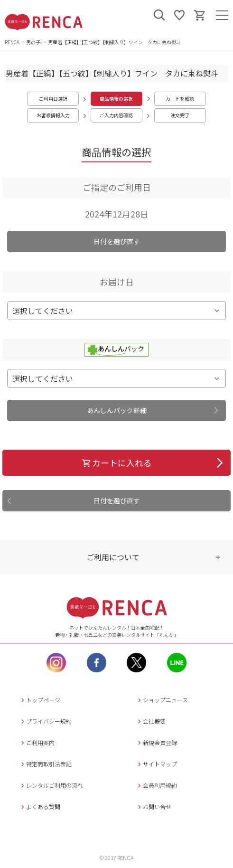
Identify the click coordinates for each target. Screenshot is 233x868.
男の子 (34, 42)
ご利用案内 (37, 742)
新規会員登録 (156, 742)
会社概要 (151, 721)
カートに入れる (116, 462)
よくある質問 (40, 807)
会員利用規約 (156, 785)
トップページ (40, 700)
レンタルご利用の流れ (51, 785)
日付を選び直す (117, 241)
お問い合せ (154, 807)
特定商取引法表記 (45, 764)
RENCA (12, 42)
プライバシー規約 (45, 721)
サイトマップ (156, 764)
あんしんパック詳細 (117, 410)
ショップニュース (162, 700)
